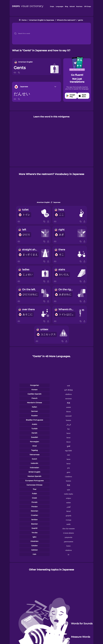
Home (24, 20)
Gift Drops (88, 6)
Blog (66, 6)
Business (79, 6)
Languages (59, 6)
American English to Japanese (42, 20)
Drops (52, 6)
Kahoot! (72, 6)
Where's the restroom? (66, 20)
